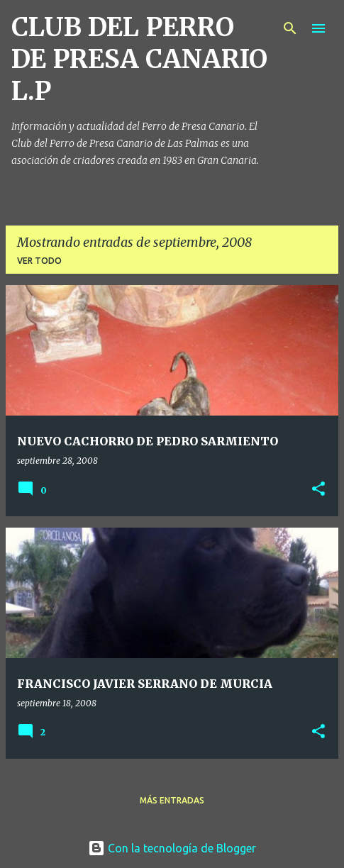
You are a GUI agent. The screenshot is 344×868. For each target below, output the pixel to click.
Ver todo (39, 261)
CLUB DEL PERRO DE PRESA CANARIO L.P (139, 59)
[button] (318, 490)
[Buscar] (290, 28)
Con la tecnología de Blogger (172, 848)
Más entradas (172, 800)
